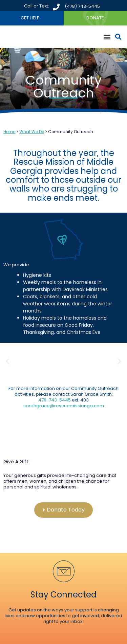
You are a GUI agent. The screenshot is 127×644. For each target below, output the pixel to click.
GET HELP (30, 18)
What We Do (32, 132)
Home (9, 132)
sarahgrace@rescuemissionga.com (64, 406)
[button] (107, 37)
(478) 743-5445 (82, 6)
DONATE (95, 18)
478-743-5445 (55, 400)
